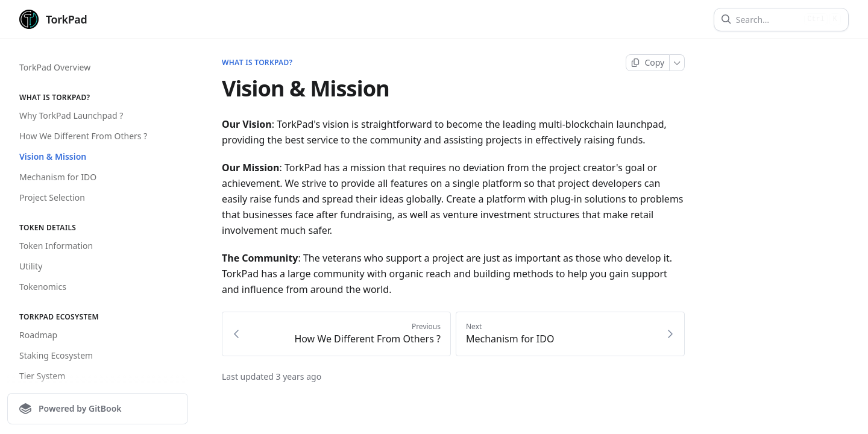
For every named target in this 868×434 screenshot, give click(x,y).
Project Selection (52, 197)
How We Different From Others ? (83, 136)
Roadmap (38, 335)
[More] (677, 63)
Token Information (56, 246)
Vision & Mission (53, 156)
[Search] (768, 20)
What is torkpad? (257, 63)
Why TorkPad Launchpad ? (71, 115)
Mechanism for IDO (58, 177)
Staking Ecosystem (56, 355)
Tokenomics (43, 287)
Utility (31, 266)
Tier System (42, 376)
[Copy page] (648, 63)
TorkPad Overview (55, 67)
